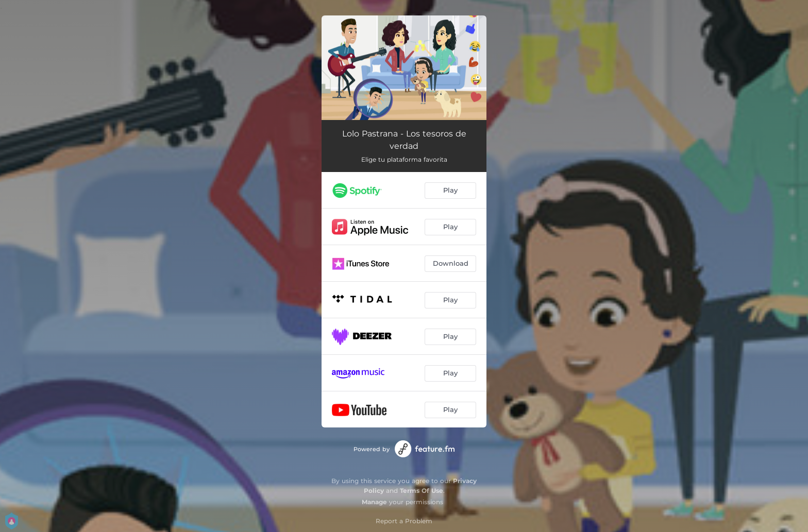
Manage (374, 502)
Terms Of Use (422, 491)
